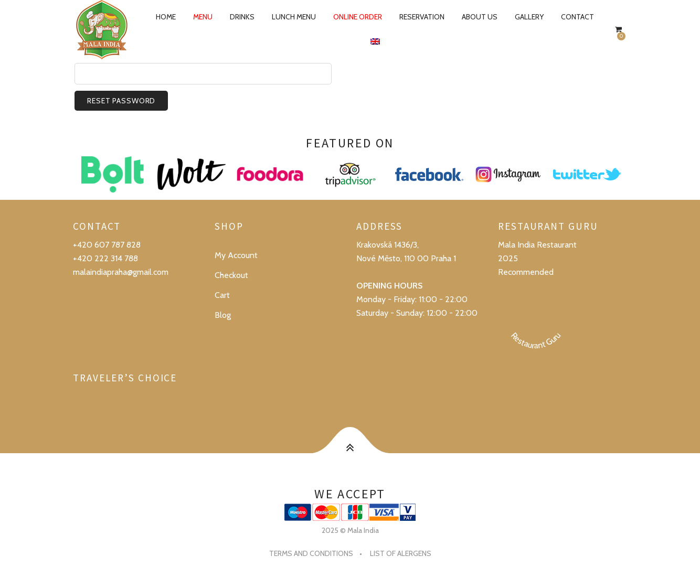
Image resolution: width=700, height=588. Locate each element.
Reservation (422, 17)
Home (166, 17)
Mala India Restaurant (537, 245)
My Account (236, 255)
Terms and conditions (311, 553)
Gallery (529, 17)
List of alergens (401, 553)
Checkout (231, 275)
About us (480, 17)
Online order (358, 17)
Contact (577, 17)
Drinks (242, 17)
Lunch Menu (294, 17)
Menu (203, 17)
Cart (222, 295)
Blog (223, 315)
